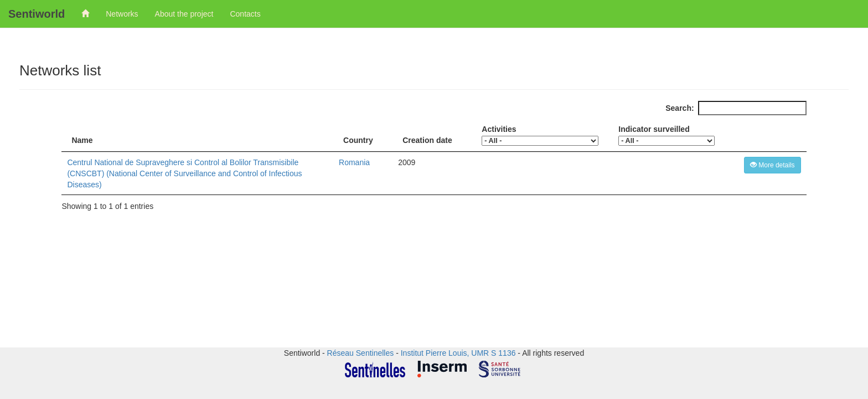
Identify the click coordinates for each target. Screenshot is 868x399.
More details (773, 165)
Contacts (245, 14)
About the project (184, 14)
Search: (736, 108)
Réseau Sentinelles (361, 353)
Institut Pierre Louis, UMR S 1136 (458, 353)
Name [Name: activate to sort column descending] (82, 140)
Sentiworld (37, 14)
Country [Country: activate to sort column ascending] (358, 140)
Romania (354, 162)
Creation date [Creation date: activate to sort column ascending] (427, 140)
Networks (122, 14)
